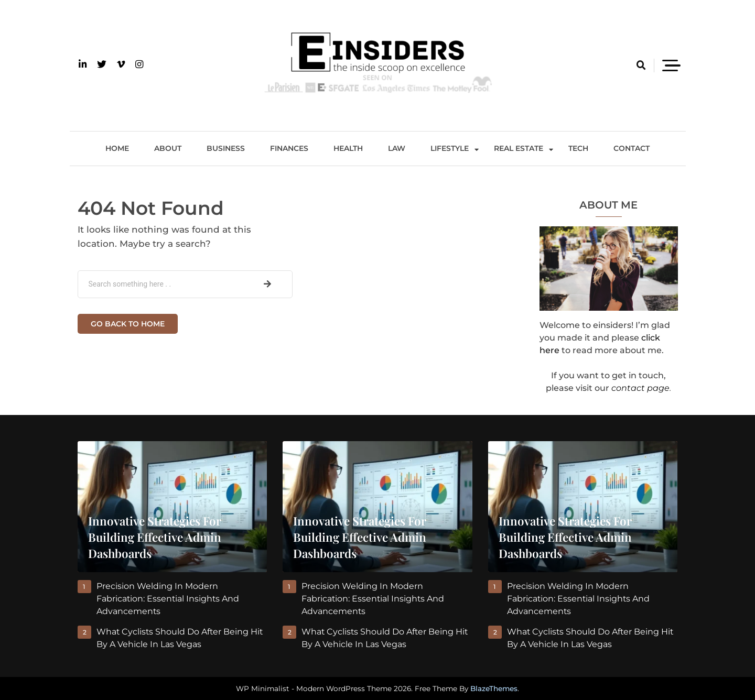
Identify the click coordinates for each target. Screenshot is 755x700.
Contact (632, 148)
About (168, 148)
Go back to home (128, 324)
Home (117, 148)
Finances (289, 148)
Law (397, 148)
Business (226, 148)
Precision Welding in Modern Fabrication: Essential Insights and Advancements (169, 599)
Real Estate (519, 148)
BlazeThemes (494, 688)
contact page (640, 388)
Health (348, 148)
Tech (578, 148)
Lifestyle (450, 148)
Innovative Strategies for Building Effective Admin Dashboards (155, 537)
